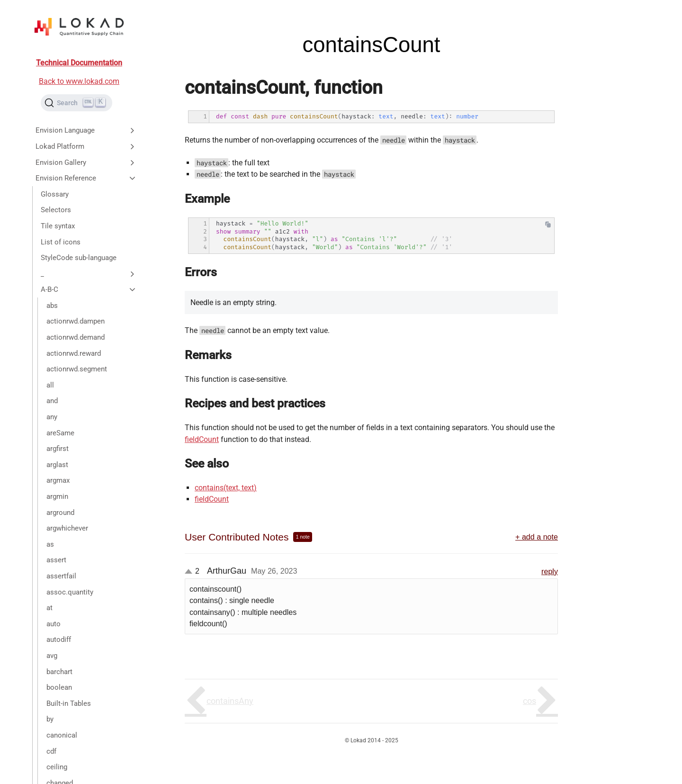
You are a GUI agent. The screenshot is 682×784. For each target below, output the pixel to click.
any (52, 417)
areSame (60, 433)
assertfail (61, 576)
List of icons (61, 242)
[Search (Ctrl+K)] (76, 103)
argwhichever (67, 528)
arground (60, 513)
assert (56, 560)
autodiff (59, 640)
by (50, 719)
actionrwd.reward (74, 353)
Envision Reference (86, 178)
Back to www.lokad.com (79, 81)
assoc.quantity (70, 592)
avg (52, 656)
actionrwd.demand (76, 337)
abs (52, 306)
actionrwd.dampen (76, 321)
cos (529, 701)
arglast (57, 465)
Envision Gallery (86, 162)
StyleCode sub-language (79, 258)
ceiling (57, 767)
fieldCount (202, 439)
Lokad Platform (86, 146)
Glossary (55, 194)
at (49, 608)
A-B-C (89, 289)
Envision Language (86, 130)
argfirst (58, 449)
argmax (58, 480)
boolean (59, 687)
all (50, 385)
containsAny (230, 701)
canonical (62, 735)
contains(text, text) (226, 488)
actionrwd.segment (77, 369)
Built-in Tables (69, 703)
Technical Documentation (79, 63)
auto (54, 624)
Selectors (56, 210)
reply (550, 571)
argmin (57, 496)
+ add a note (537, 537)
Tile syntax (58, 226)
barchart (59, 672)
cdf (51, 751)
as (50, 544)
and (52, 401)
